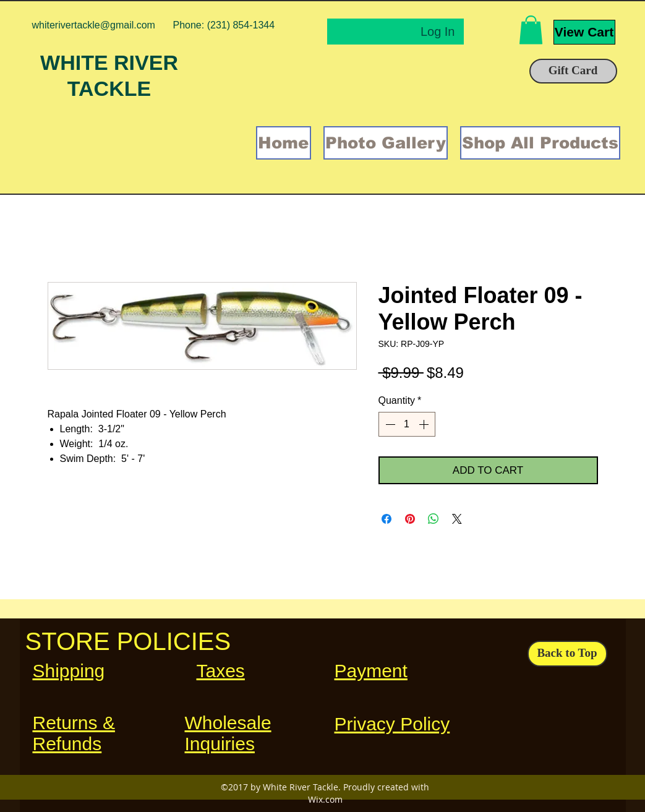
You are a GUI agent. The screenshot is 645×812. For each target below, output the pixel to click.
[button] (531, 30)
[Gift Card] (573, 71)
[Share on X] (457, 519)
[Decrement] (389, 424)
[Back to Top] (567, 654)
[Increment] (425, 424)
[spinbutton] (407, 424)
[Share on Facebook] (387, 519)
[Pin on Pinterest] (410, 519)
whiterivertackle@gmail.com (94, 25)
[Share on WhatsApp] (434, 519)
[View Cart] (584, 32)
